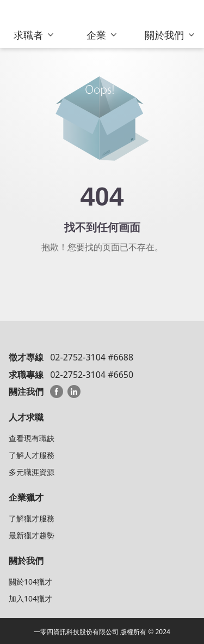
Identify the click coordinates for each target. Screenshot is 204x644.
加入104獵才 (30, 598)
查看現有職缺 (32, 438)
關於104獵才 (30, 582)
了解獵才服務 (32, 518)
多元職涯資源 (32, 472)
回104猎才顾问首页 (102, 280)
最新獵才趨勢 (32, 535)
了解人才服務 (32, 455)
